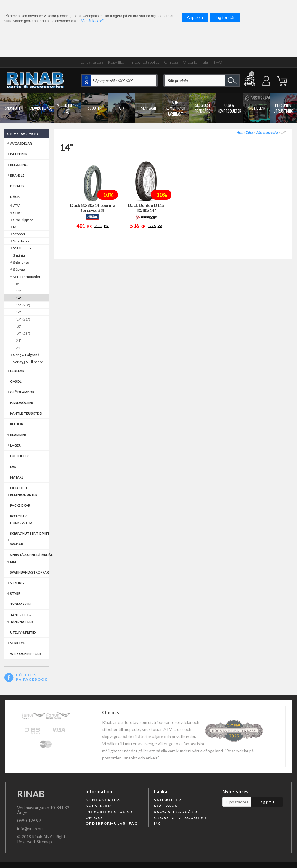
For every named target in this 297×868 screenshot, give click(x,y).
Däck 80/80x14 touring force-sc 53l (93, 208)
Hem (240, 132)
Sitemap (44, 842)
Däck (249, 132)
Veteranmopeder (267, 132)
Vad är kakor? (92, 21)
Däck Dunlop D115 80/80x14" (146, 208)
